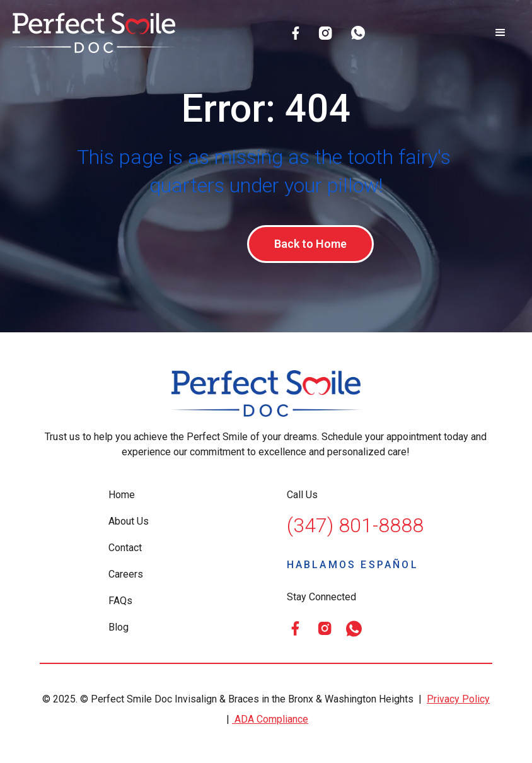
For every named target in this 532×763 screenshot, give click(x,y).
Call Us (302, 497)
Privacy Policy (458, 701)
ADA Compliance (270, 721)
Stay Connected (321, 599)
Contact (125, 550)
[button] (500, 33)
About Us (129, 523)
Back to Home (310, 244)
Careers (126, 576)
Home (122, 497)
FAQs (120, 603)
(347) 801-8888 (355, 527)
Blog (119, 629)
